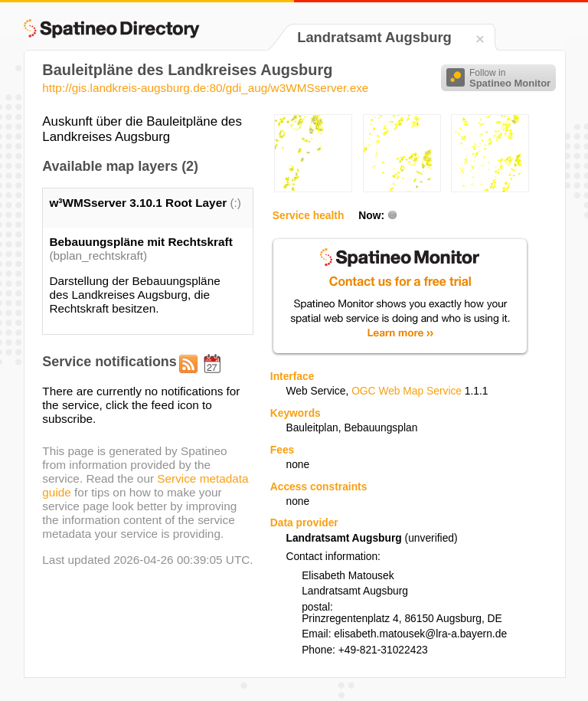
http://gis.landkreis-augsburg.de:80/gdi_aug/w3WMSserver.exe (205, 88)
